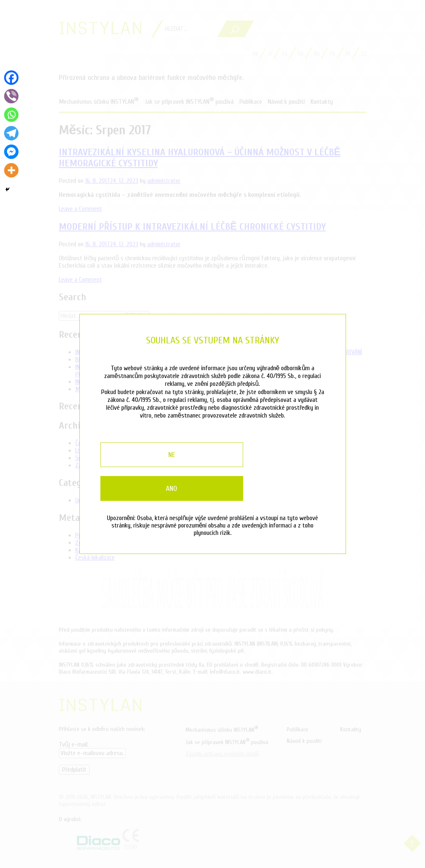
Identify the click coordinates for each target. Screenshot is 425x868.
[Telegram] (11, 133)
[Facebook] (11, 78)
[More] (11, 170)
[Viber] (11, 96)
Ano (283, 469)
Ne (143, 469)
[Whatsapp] (11, 115)
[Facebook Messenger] (11, 152)
